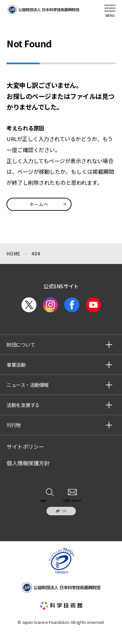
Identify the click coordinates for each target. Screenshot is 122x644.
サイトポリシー (25, 447)
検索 (43, 501)
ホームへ (39, 204)
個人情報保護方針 (28, 463)
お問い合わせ (72, 501)
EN (64, 511)
